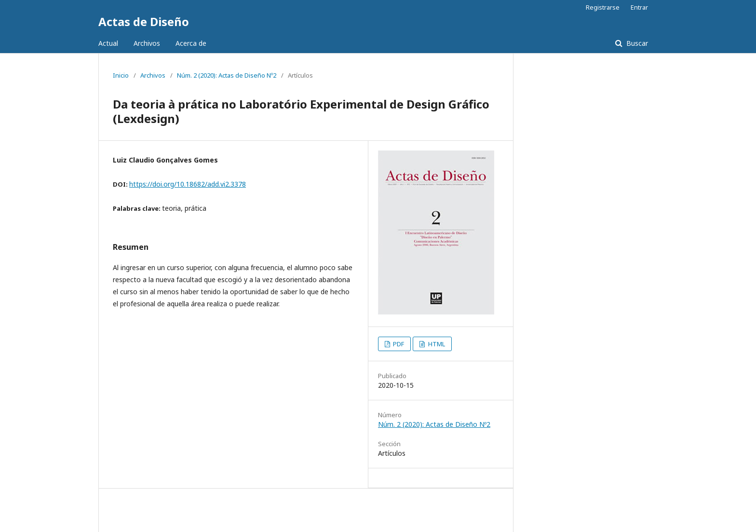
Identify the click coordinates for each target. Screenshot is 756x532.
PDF (398, 344)
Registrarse (603, 7)
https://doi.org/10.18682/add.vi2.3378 (188, 184)
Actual (108, 43)
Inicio (121, 75)
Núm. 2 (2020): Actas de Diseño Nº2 (227, 75)
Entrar (639, 7)
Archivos (147, 43)
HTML (436, 344)
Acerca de (191, 43)
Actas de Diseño (144, 21)
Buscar (636, 43)
